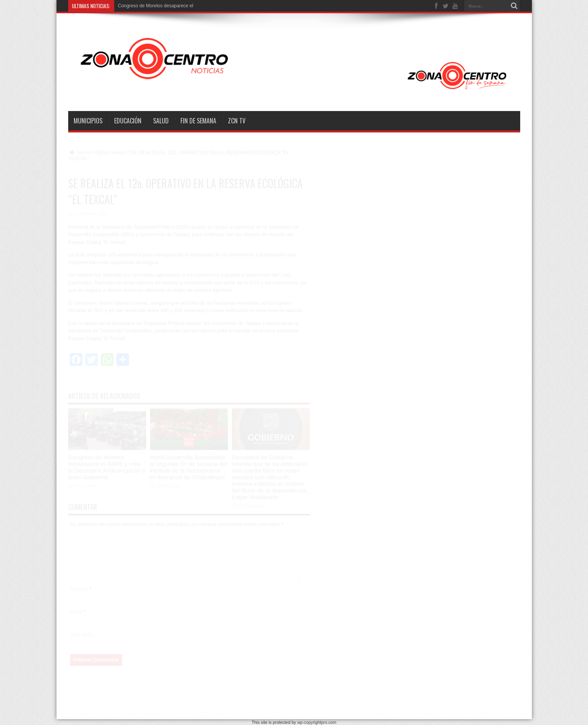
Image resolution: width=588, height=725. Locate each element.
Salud (161, 121)
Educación (128, 121)
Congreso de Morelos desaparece (153, 6)
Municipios (88, 121)
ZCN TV (237, 121)
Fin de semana (198, 121)
